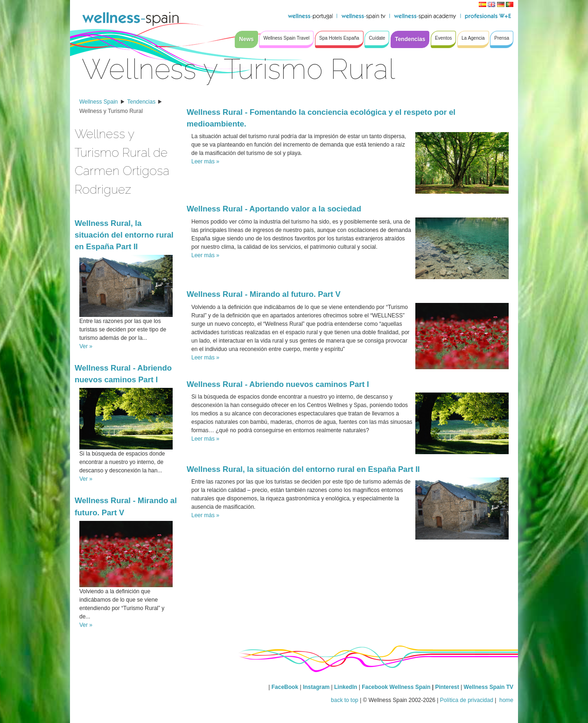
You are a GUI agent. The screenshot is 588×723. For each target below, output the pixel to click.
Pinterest (448, 687)
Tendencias (142, 102)
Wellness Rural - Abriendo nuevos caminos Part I (278, 384)
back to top (345, 700)
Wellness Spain (99, 102)
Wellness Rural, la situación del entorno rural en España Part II (124, 235)
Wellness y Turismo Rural (111, 111)
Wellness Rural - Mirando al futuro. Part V (264, 294)
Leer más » (205, 161)
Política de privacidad (467, 700)
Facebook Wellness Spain (396, 687)
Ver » (86, 346)
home (506, 700)
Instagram (316, 687)
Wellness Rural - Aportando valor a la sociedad (274, 209)
